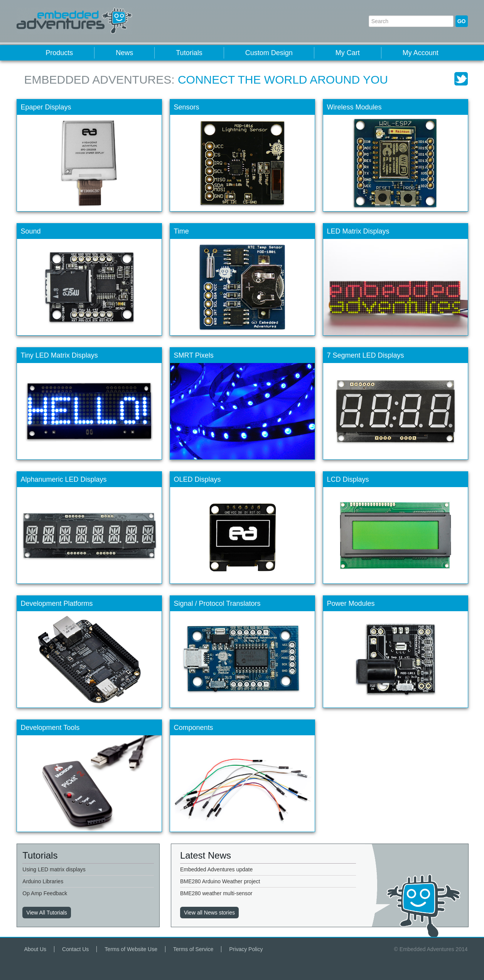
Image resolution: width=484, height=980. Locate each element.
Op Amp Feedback (45, 893)
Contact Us (75, 949)
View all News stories (209, 913)
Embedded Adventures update (216, 869)
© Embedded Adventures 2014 (431, 949)
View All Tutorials (47, 913)
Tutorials (189, 53)
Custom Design (269, 53)
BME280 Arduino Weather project (220, 881)
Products (59, 53)
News (124, 53)
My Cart (348, 53)
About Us (35, 949)
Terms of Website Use (131, 949)
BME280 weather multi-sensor (216, 893)
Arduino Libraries (43, 881)
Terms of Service (193, 949)
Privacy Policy (246, 949)
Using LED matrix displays (54, 869)
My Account (421, 53)
